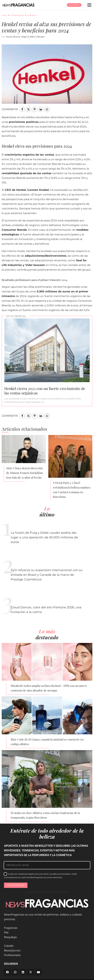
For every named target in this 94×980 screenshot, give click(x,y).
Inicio (4, 15)
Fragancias (11, 928)
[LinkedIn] (23, 972)
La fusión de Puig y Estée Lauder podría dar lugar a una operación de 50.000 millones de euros (44, 537)
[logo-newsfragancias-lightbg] (19, 5)
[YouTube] (38, 972)
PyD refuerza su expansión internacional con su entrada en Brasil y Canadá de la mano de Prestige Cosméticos (47, 575)
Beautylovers (12, 950)
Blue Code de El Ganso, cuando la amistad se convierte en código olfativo (47, 742)
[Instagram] (15, 972)
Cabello (9, 946)
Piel (6, 933)
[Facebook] (7, 972)
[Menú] (89, 5)
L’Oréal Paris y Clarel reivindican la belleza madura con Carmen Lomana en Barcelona (72, 490)
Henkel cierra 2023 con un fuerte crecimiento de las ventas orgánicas (45, 391)
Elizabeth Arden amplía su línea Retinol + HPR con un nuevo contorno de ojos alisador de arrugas (49, 688)
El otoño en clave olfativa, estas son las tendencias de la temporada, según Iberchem (45, 815)
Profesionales (17, 15)
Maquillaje (10, 937)
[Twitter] (31, 972)
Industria (32, 15)
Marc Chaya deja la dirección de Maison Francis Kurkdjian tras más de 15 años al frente (25, 473)
